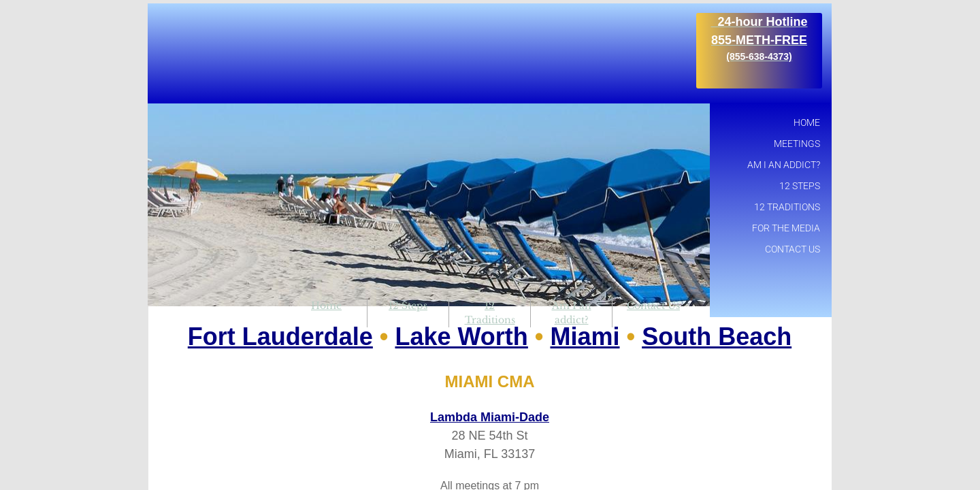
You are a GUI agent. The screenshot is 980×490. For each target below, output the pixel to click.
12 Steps (408, 306)
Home (326, 306)
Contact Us (653, 306)
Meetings (797, 144)
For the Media (786, 228)
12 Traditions (787, 207)
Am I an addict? (784, 165)
